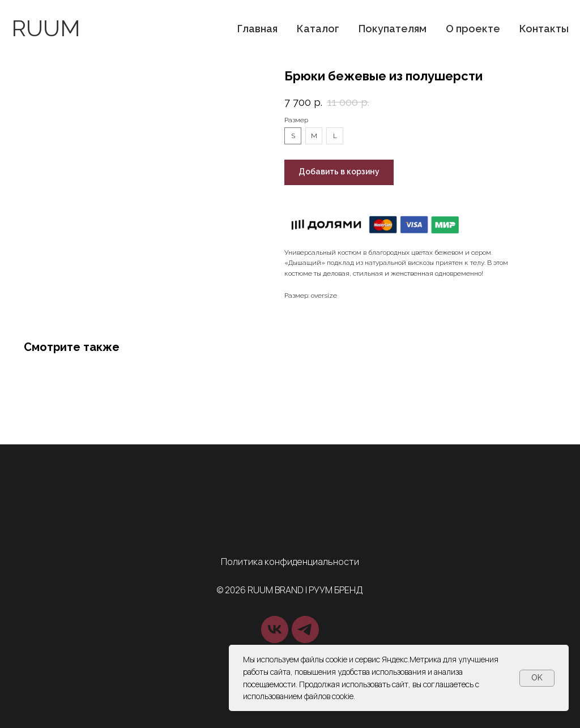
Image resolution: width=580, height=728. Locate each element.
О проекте (473, 29)
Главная (257, 29)
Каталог (318, 29)
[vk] (275, 629)
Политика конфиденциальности (290, 562)
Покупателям (393, 29)
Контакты (544, 29)
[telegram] (305, 629)
